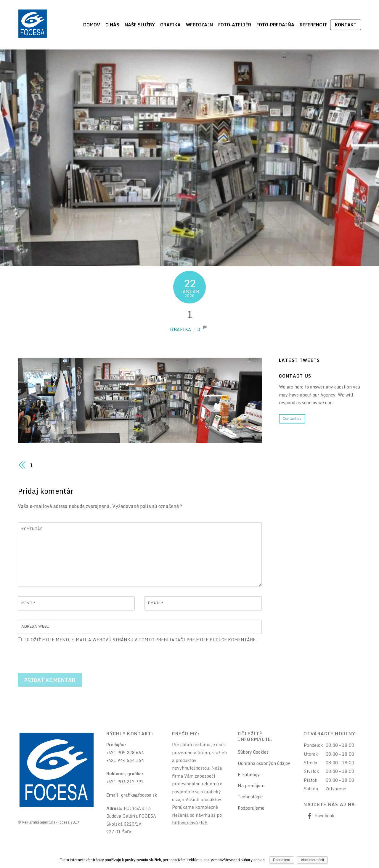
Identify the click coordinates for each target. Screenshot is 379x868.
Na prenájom (251, 786)
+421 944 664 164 (125, 761)
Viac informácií (312, 860)
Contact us (292, 419)
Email (156, 603)
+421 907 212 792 (125, 783)
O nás (112, 25)
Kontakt (346, 25)
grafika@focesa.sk (139, 796)
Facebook (320, 817)
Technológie (250, 798)
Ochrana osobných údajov (264, 764)
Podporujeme (251, 809)
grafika (181, 329)
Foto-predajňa (275, 25)
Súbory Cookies (254, 753)
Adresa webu (36, 627)
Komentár (33, 529)
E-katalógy (249, 775)
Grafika (170, 25)
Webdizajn (199, 25)
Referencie (314, 25)
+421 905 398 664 (125, 753)
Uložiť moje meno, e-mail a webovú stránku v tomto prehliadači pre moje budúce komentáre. (143, 641)
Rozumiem (282, 860)
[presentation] (63, 656)
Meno (29, 603)
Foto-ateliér (235, 25)
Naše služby (140, 25)
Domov (92, 25)
